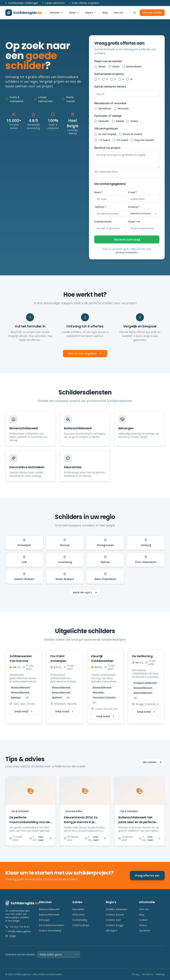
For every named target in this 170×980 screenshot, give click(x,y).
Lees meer (45, 838)
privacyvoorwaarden (127, 252)
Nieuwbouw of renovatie (110, 103)
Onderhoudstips (81, 925)
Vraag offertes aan (147, 876)
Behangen (44, 920)
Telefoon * (100, 207)
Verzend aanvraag (127, 239)
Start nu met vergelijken (85, 353)
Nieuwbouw (105, 108)
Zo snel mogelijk (107, 134)
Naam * (99, 192)
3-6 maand (122, 140)
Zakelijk (120, 121)
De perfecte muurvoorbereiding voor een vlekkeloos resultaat (30, 822)
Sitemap (160, 974)
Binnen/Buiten (134, 67)
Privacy (143, 925)
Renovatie (123, 108)
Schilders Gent (113, 920)
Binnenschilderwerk (49, 909)
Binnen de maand (132, 134)
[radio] (96, 67)
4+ (132, 79)
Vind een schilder (152, 13)
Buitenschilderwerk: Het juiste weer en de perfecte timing (137, 822)
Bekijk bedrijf (24, 711)
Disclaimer (145, 931)
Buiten (116, 67)
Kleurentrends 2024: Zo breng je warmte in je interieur (81, 822)
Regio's (91, 13)
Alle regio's (112, 931)
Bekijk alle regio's (85, 592)
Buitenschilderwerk (49, 915)
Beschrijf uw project (107, 148)
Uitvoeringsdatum (106, 128)
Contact (143, 920)
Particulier (104, 121)
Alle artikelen (152, 762)
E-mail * (132, 192)
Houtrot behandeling (50, 931)
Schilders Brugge (115, 925)
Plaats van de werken (108, 61)
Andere (134, 121)
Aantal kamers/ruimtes (109, 74)
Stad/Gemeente (103, 222)
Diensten (56, 13)
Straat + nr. (134, 222)
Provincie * (134, 207)
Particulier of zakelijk (108, 116)
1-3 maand (104, 140)
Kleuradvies (78, 909)
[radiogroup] (127, 67)
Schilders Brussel (115, 915)
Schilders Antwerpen (117, 909)
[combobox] (144, 213)
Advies (74, 13)
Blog (105, 13)
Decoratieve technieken (52, 925)
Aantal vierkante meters (110, 87)
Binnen (102, 67)
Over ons (118, 13)
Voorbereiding (80, 920)
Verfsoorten (79, 915)
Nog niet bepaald (144, 140)
